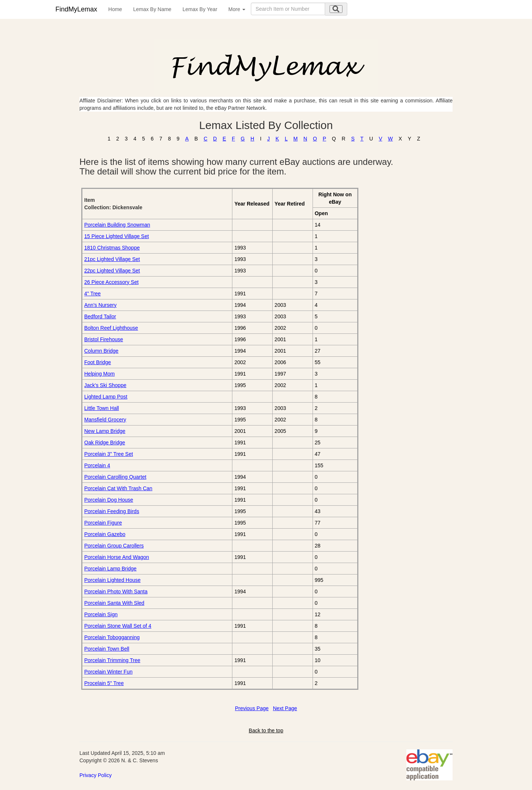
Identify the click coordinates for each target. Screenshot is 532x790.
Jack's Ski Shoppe (105, 385)
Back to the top (266, 730)
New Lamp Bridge (105, 431)
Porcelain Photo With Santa (116, 591)
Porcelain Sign (101, 614)
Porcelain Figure (103, 523)
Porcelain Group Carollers (114, 546)
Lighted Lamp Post (106, 397)
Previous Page (252, 708)
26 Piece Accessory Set (111, 282)
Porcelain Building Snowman (117, 225)
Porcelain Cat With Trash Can (118, 488)
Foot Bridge (98, 362)
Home (115, 9)
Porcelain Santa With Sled (114, 603)
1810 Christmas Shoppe (112, 248)
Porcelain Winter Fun (108, 672)
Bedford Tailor (100, 316)
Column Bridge (101, 351)
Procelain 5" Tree (104, 683)
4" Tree (93, 294)
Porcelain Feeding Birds (112, 511)
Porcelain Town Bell (107, 649)
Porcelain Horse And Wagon (117, 557)
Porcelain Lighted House (112, 580)
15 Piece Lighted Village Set (117, 236)
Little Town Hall (102, 408)
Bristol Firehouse (104, 339)
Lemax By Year (200, 9)
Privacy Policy (96, 775)
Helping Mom (99, 374)
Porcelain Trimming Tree (112, 660)
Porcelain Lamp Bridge (110, 569)
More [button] (237, 9)
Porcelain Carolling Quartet (115, 477)
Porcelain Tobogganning (112, 637)
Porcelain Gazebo (105, 534)
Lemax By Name (152, 9)
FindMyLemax (76, 9)
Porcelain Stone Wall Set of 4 (118, 626)
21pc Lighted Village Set (112, 259)
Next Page (285, 708)
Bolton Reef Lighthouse (111, 328)
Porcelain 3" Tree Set (109, 454)
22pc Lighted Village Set (112, 271)
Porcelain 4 (97, 465)
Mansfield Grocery (105, 420)
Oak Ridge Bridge (105, 443)
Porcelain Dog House (109, 500)
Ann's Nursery (100, 305)
